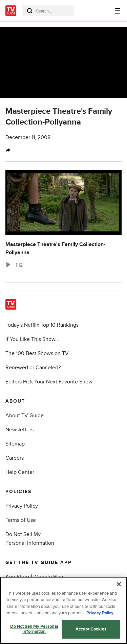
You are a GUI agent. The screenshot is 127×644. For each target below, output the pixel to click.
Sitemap (15, 444)
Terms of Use (21, 520)
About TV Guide (25, 415)
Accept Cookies (91, 629)
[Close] (119, 584)
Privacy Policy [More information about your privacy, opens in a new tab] (100, 613)
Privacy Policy (22, 506)
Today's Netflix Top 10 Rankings (42, 325)
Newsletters (19, 430)
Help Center (20, 472)
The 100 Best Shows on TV (37, 353)
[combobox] (48, 11)
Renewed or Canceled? (33, 368)
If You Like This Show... (32, 339)
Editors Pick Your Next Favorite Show (49, 382)
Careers (15, 458)
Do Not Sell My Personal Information (34, 629)
